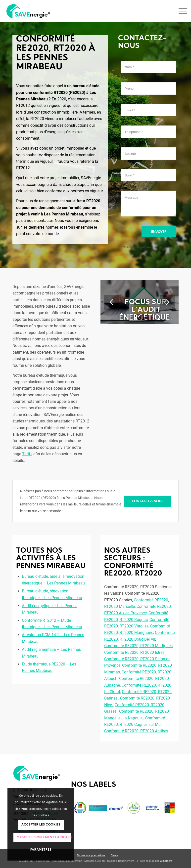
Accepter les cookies (41, 825)
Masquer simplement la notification (44, 837)
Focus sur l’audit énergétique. (146, 310)
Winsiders (166, 861)
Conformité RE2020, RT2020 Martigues (138, 646)
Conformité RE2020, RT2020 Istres (134, 652)
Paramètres (41, 850)
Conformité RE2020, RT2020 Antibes (136, 731)
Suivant (167, 302)
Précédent (112, 302)
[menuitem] (91, 856)
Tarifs (27, 454)
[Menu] (180, 11)
